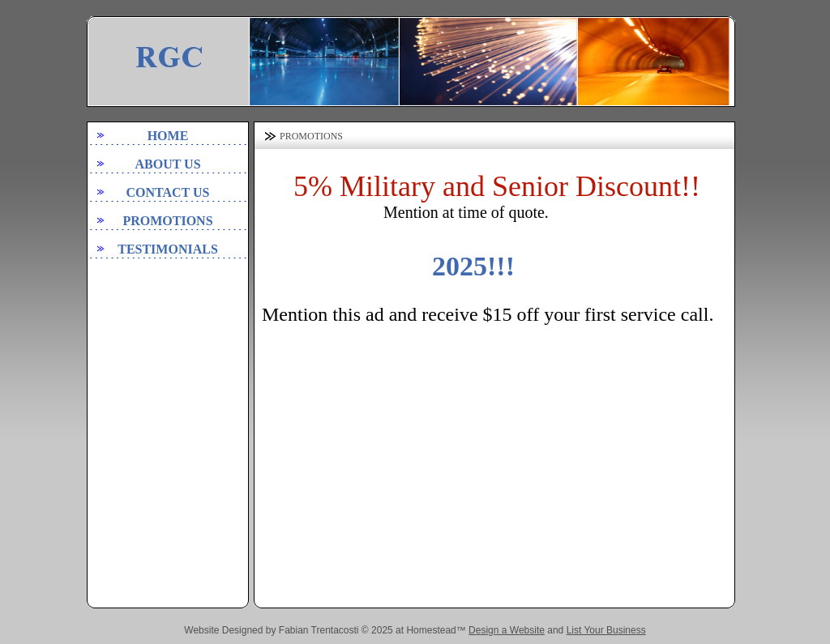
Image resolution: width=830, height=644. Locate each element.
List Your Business (606, 630)
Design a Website (507, 630)
